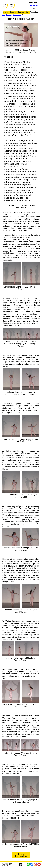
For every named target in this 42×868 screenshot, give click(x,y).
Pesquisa (9, 15)
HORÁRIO (35, 6)
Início (3, 15)
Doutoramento (17, 15)
